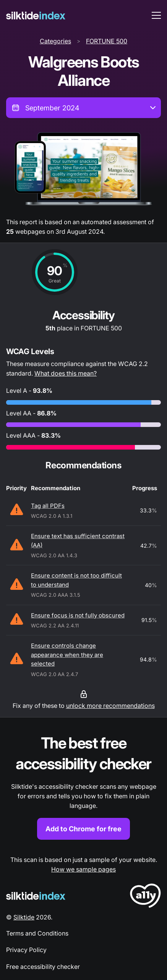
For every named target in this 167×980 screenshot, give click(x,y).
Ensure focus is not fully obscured (78, 615)
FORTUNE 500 (107, 41)
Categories (55, 41)
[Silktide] (36, 16)
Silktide (24, 917)
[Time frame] (83, 108)
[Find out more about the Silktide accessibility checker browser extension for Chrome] (83, 786)
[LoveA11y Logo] (145, 897)
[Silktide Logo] (36, 896)
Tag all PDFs (48, 506)
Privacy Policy (26, 950)
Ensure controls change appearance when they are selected (67, 655)
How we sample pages (83, 869)
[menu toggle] (156, 15)
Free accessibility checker (43, 967)
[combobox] (83, 108)
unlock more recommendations (110, 706)
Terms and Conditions (37, 933)
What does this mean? (66, 373)
